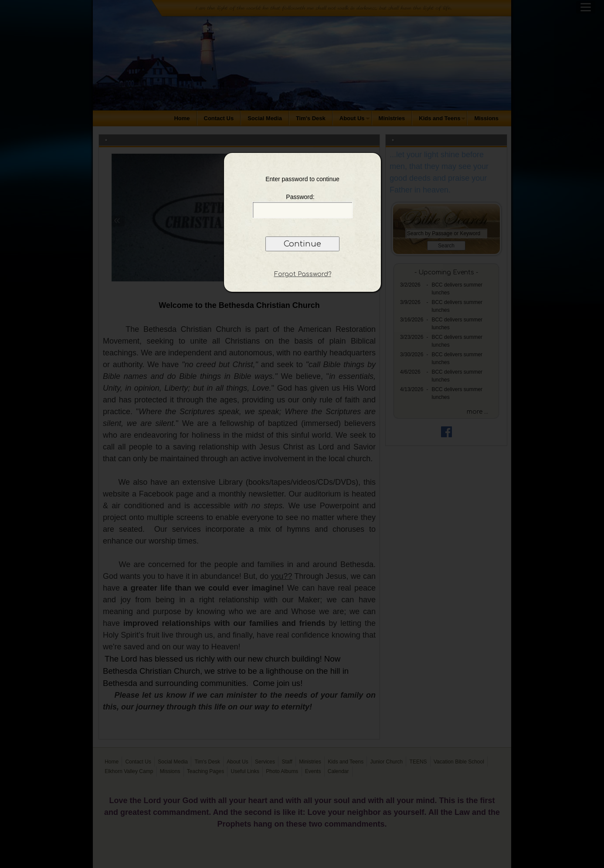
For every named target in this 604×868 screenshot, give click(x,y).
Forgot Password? (303, 274)
